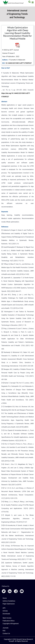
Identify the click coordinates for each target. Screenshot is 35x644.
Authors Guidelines (9, 601)
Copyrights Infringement (11, 624)
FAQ (4, 631)
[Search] (29, 2)
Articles (5, 611)
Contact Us (6, 633)
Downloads (6, 614)
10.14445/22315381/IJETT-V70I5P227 (19, 63)
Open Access (7, 618)
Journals (6, 628)
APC (4, 608)
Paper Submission (9, 604)
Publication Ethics (9, 621)
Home (5, 598)
